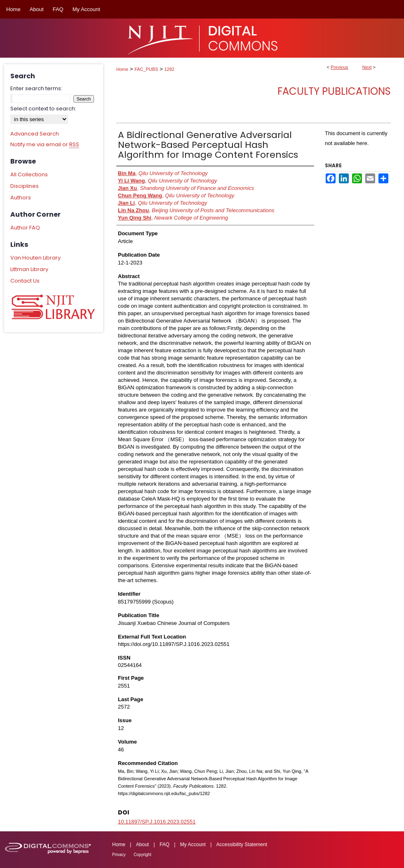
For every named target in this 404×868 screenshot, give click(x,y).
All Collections (29, 174)
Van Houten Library (35, 258)
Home (122, 69)
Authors (21, 198)
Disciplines (25, 186)
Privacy (119, 855)
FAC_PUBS (146, 69)
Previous (339, 67)
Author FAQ (25, 228)
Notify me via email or (45, 145)
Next (367, 67)
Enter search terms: (36, 88)
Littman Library (29, 269)
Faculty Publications (334, 91)
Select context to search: (43, 109)
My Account (193, 845)
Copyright (142, 855)
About (142, 845)
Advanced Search (35, 134)
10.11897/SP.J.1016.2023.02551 (157, 822)
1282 (169, 69)
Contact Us (25, 281)
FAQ (164, 845)
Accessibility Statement (242, 845)
